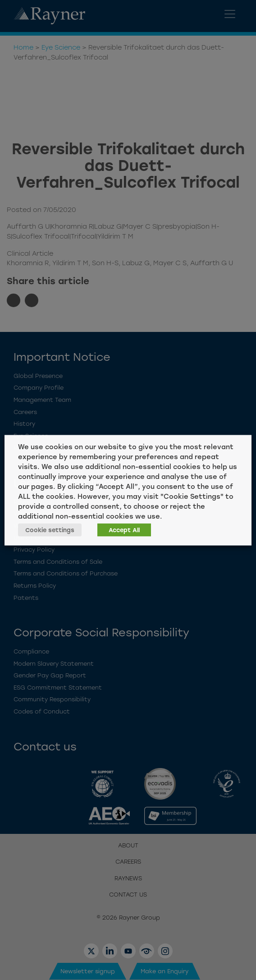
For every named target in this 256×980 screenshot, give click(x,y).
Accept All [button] (124, 530)
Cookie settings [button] (50, 530)
